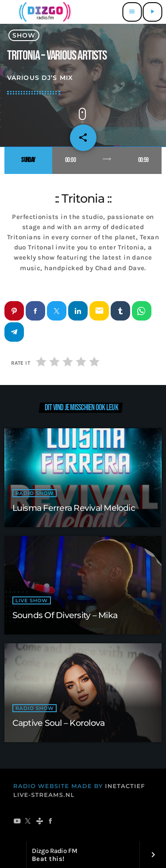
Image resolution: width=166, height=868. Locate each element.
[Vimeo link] (44, 12)
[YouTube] (17, 822)
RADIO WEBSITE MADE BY (58, 786)
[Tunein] (40, 822)
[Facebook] (51, 822)
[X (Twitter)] (28, 822)
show (24, 35)
